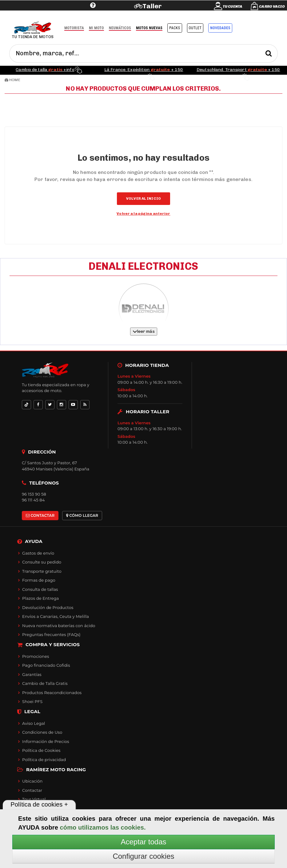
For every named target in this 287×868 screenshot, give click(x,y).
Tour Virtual (34, 799)
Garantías (32, 674)
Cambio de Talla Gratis (45, 683)
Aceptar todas (143, 842)
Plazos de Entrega (40, 598)
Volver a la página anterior (143, 214)
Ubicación (32, 781)
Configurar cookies (143, 856)
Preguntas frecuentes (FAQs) (51, 634)
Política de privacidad (44, 760)
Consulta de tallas (40, 589)
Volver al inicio (143, 198)
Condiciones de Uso (42, 732)
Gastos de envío (38, 553)
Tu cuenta (233, 6)
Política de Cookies (41, 750)
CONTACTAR (40, 515)
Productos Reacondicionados (52, 693)
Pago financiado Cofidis (46, 665)
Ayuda (55, 15)
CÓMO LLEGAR (82, 515)
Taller (152, 6)
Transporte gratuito (42, 571)
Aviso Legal (34, 723)
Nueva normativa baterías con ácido (59, 626)
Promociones (36, 656)
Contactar (32, 790)
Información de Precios (46, 741)
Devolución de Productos (48, 607)
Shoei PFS (32, 701)
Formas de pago (39, 580)
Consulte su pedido (42, 562)
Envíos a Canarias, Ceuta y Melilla (56, 616)
